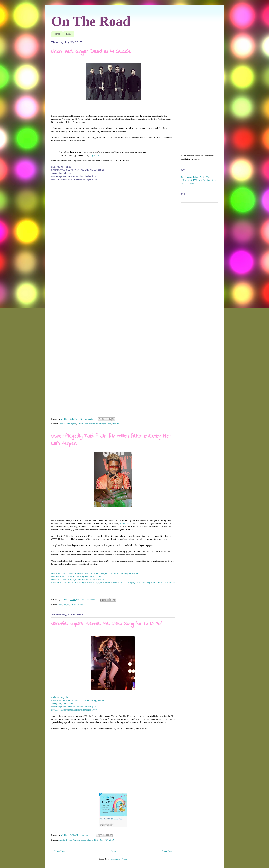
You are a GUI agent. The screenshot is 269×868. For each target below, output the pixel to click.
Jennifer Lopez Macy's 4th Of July (88, 840)
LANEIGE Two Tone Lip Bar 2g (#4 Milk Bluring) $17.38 (78, 170)
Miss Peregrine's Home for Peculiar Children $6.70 (74, 176)
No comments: (87, 419)
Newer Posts (59, 851)
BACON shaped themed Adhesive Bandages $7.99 (74, 179)
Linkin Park (83, 424)
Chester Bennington (67, 424)
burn (61, 604)
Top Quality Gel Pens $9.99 (64, 173)
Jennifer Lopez (65, 840)
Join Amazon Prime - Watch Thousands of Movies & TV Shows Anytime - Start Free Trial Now (199, 180)
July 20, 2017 (96, 155)
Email (69, 34)
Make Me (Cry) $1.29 (61, 167)
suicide (116, 424)
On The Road (91, 21)
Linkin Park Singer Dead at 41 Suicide (91, 52)
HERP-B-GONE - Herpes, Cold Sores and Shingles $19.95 (78, 579)
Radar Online (126, 523)
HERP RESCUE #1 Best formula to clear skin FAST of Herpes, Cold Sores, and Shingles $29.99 (95, 573)
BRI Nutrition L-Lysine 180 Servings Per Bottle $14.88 (76, 576)
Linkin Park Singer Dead (100, 424)
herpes (67, 604)
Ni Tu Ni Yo (110, 840)
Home (57, 34)
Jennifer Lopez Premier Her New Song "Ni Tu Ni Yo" (107, 624)
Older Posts (167, 851)
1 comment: (86, 835)
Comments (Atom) (119, 859)
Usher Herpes (77, 604)
